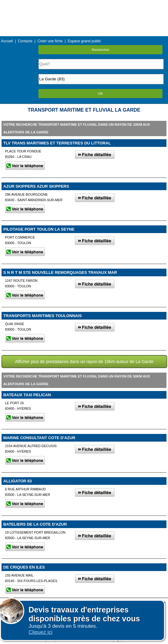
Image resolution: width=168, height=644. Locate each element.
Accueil (7, 41)
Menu (84, 4)
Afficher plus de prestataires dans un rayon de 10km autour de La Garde (84, 362)
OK (100, 94)
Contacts (25, 41)
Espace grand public (84, 41)
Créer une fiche (50, 41)
